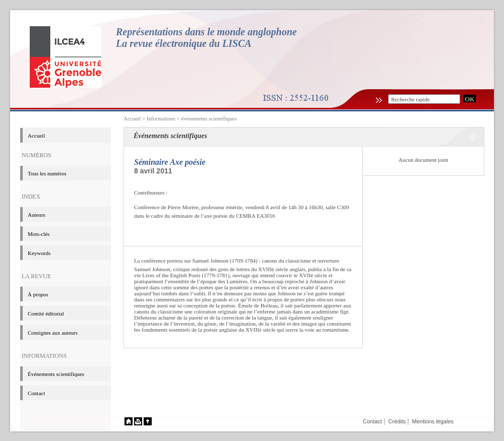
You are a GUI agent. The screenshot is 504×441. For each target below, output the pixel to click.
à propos (38, 294)
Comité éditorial (46, 313)
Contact (36, 393)
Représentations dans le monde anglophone (206, 32)
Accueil (132, 118)
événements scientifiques (209, 118)
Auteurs (37, 215)
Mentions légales (433, 421)
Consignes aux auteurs (53, 333)
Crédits (397, 421)
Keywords (39, 253)
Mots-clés (39, 234)
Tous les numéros (47, 173)
